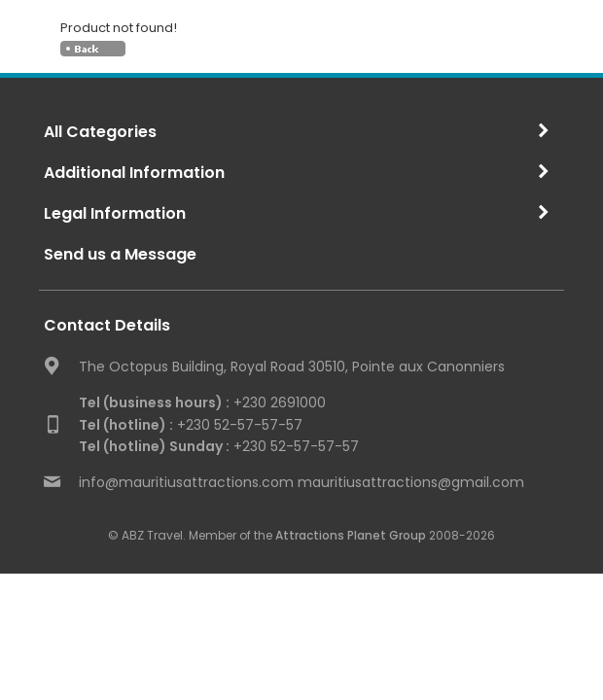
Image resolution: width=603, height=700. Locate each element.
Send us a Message (120, 254)
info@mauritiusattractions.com (186, 482)
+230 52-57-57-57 (191, 425)
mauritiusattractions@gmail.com (411, 482)
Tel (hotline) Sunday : (154, 446)
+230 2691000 (202, 402)
